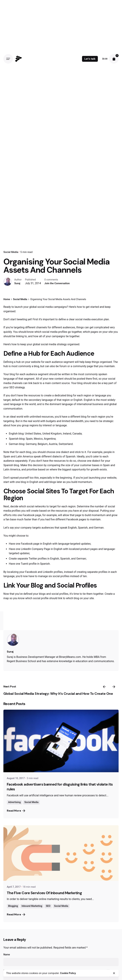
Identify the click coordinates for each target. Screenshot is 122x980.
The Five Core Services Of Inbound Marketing (44, 893)
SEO (48, 906)
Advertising (14, 802)
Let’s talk (90, 59)
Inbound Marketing (32, 906)
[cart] (114, 59)
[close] (114, 973)
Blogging (13, 906)
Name (7, 955)
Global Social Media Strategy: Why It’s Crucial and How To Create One (58, 694)
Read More (16, 811)
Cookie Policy (68, 973)
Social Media (11, 252)
